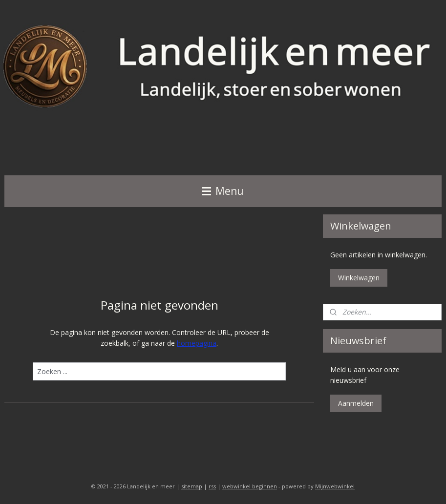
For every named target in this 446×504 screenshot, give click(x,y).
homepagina (197, 343)
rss (212, 486)
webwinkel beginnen (250, 486)
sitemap (192, 486)
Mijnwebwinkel (335, 486)
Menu (223, 191)
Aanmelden (356, 403)
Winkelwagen (359, 278)
